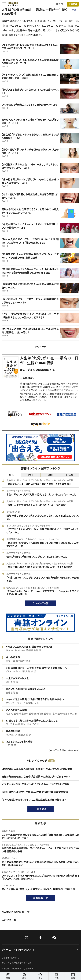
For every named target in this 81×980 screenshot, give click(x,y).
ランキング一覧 (41, 603)
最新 (11, 475)
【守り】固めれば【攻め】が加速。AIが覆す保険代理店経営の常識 (35, 792)
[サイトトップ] (12, 4)
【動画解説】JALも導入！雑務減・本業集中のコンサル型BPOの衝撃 (37, 769)
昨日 (31, 475)
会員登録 (73, 4)
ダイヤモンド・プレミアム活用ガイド (17, 969)
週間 (50, 475)
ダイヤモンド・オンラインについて (18, 950)
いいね (70, 475)
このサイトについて (10, 958)
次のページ (40, 347)
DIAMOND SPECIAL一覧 (16, 912)
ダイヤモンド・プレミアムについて (17, 963)
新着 (8, 976)
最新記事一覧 (40, 898)
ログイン (60, 4)
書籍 (73, 976)
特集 (57, 976)
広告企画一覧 (9, 920)
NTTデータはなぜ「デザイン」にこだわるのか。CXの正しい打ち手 (35, 784)
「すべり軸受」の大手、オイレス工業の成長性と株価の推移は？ (34, 800)
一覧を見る (41, 809)
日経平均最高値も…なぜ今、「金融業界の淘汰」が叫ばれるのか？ (36, 777)
